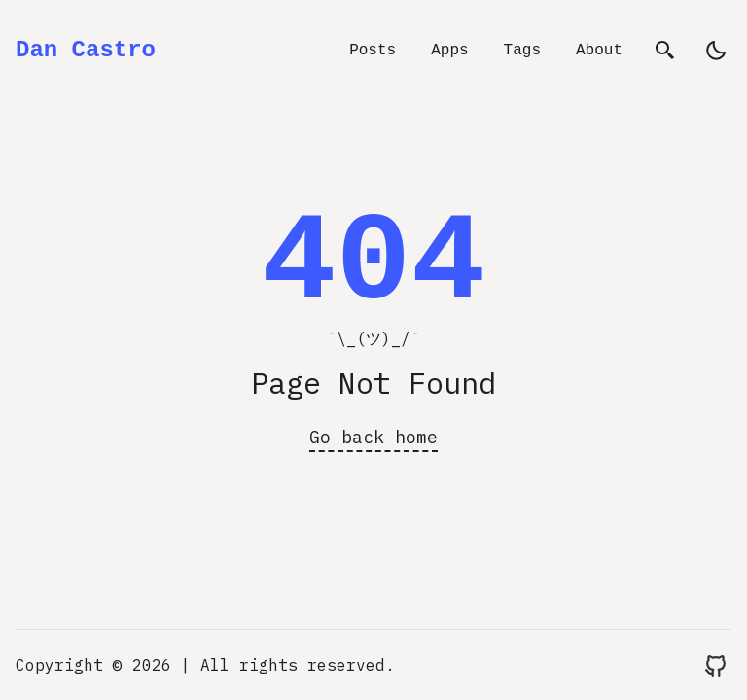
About (599, 51)
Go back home (373, 437)
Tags (522, 51)
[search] (665, 51)
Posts (373, 51)
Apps (449, 51)
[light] (716, 51)
